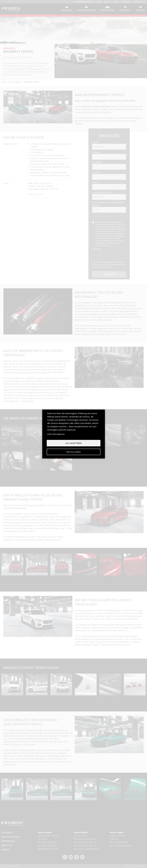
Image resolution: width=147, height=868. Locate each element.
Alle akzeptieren (73, 443)
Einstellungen (74, 452)
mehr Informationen (56, 434)
